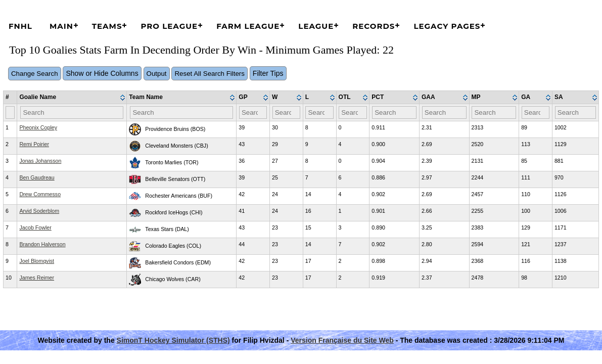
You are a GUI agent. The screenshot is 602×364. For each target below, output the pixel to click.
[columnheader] (72, 98)
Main (61, 26)
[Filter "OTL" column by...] (353, 112)
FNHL (20, 26)
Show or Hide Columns (102, 73)
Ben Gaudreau (37, 177)
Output (157, 74)
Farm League (248, 26)
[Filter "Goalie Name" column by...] (72, 112)
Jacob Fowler (35, 227)
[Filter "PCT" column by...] (394, 112)
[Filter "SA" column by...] (575, 112)
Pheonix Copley (38, 127)
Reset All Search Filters (210, 74)
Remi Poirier (34, 144)
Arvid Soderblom (39, 211)
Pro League (169, 26)
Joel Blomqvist (37, 261)
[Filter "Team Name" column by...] (181, 112)
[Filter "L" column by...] (319, 112)
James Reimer (37, 278)
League (316, 26)
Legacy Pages (447, 26)
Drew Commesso (40, 194)
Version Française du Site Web (342, 340)
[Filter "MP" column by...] (494, 112)
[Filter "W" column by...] (287, 112)
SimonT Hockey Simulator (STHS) (173, 340)
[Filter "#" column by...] (10, 112)
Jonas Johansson (40, 161)
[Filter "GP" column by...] (253, 112)
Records (374, 26)
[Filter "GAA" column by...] (444, 112)
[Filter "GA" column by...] (536, 112)
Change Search (35, 74)
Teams (107, 26)
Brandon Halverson (42, 244)
